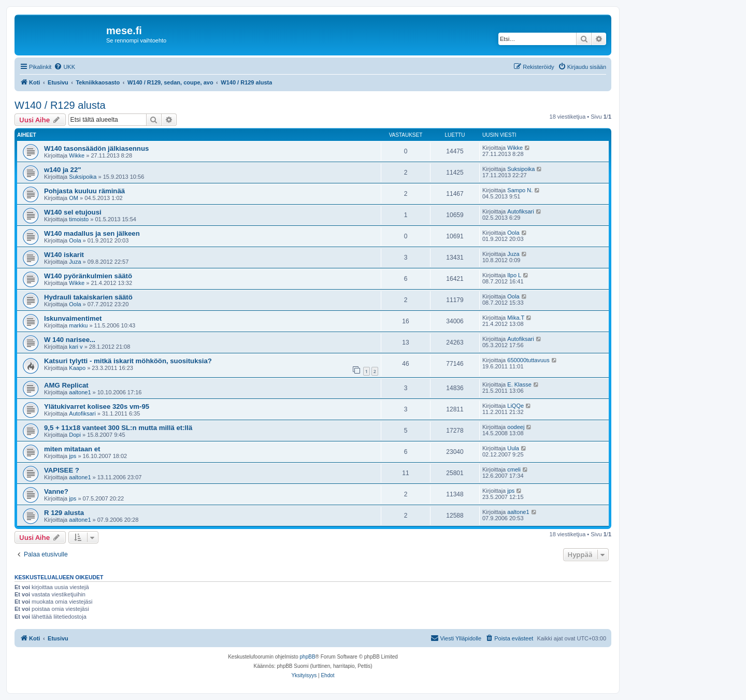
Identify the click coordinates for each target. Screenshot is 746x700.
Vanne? (56, 491)
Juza (75, 262)
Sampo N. (520, 190)
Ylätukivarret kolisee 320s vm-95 (97, 406)
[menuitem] (64, 67)
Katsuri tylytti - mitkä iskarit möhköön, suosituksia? (128, 361)
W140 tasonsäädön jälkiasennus (96, 148)
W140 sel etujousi (73, 212)
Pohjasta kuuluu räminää (84, 191)
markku (78, 325)
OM (74, 198)
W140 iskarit (64, 255)
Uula (513, 448)
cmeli (514, 469)
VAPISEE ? (62, 470)
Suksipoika (83, 177)
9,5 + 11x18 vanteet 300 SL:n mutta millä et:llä (118, 428)
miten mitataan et (72, 449)
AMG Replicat (66, 385)
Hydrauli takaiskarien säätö (88, 297)
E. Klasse (519, 384)
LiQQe (515, 406)
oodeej (516, 427)
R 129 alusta (64, 513)
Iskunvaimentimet (73, 318)
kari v (76, 347)
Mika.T (516, 318)
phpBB (308, 657)
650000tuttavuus (528, 360)
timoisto (79, 219)
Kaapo (77, 368)
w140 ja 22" (63, 170)
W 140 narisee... (70, 340)
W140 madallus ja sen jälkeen (92, 233)
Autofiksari (520, 211)
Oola (75, 240)
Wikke (77, 155)
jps (73, 456)
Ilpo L (514, 275)
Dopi (75, 435)
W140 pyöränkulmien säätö (88, 276)
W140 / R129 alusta (60, 105)
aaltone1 (80, 392)
